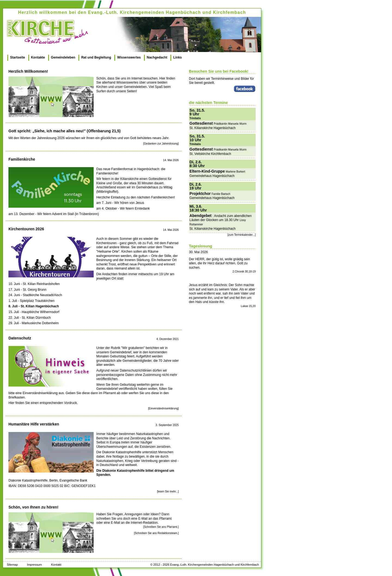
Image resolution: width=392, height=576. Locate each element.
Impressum (34, 565)
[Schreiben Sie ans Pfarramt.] (161, 527)
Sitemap (12, 565)
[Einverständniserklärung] (163, 408)
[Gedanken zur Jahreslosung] (161, 144)
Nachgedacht (157, 57)
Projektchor (200, 194)
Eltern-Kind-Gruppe (207, 171)
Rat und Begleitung (96, 57)
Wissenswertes (129, 57)
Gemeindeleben (63, 57)
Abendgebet (200, 216)
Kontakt (56, 565)
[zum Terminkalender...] (242, 235)
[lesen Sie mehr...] (168, 491)
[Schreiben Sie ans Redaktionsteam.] (156, 533)
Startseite (18, 57)
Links (177, 57)
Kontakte (38, 57)
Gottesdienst (201, 123)
